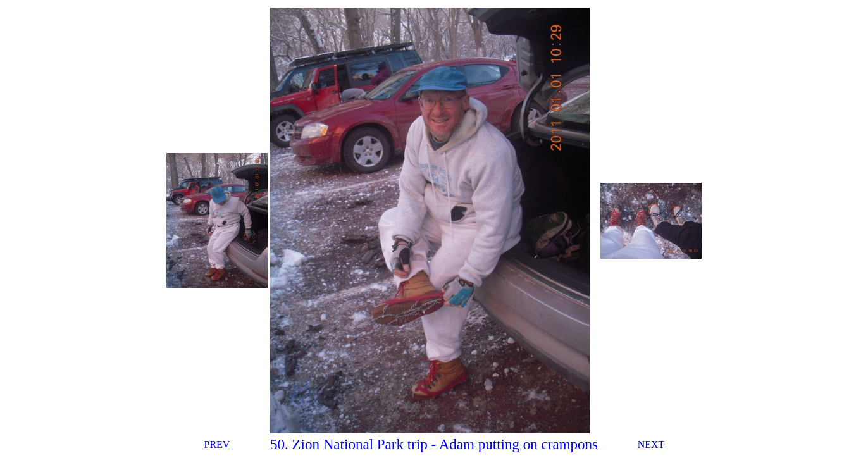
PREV (217, 444)
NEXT (651, 444)
